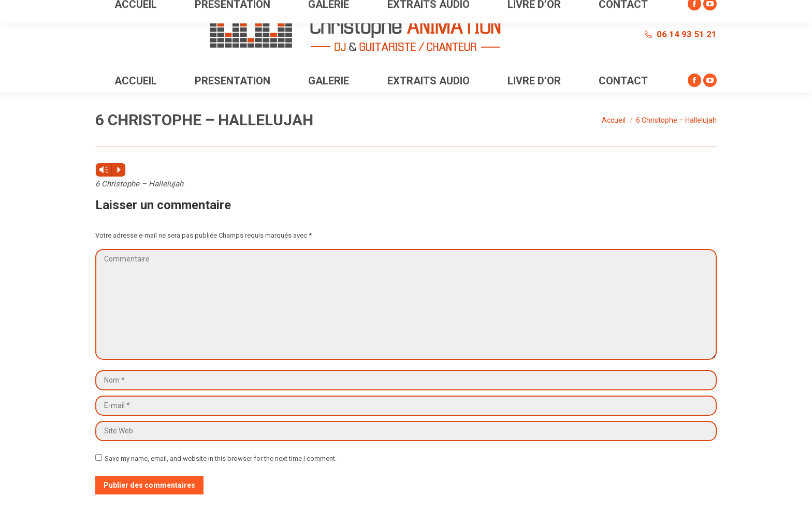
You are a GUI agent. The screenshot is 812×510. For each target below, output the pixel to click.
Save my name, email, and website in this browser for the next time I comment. (221, 458)
